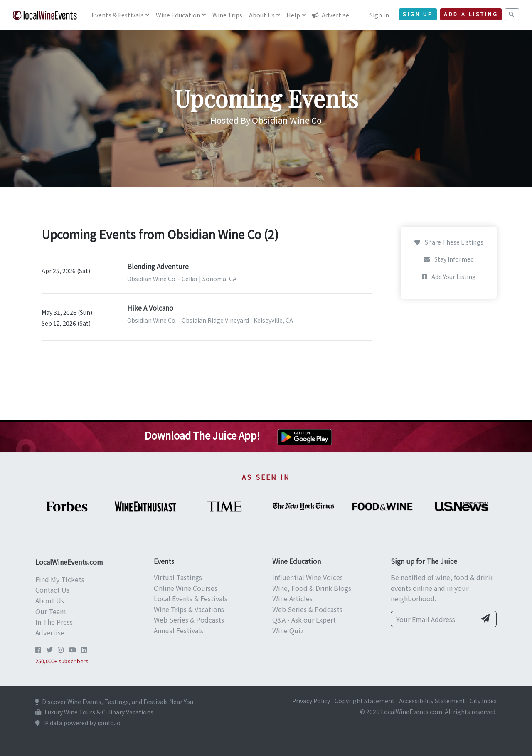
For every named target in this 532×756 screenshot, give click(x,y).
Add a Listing (471, 14)
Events (118, 15)
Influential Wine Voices (308, 577)
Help (293, 15)
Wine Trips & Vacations (189, 609)
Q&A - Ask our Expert (304, 620)
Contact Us (52, 590)
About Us (50, 600)
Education (178, 15)
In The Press (54, 622)
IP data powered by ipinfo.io (78, 723)
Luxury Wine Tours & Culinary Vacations (94, 712)
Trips (227, 15)
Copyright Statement (365, 701)
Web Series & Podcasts (189, 620)
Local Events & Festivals (191, 598)
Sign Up (418, 14)
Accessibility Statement (432, 701)
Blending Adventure (158, 266)
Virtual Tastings (178, 577)
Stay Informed (449, 259)
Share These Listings (449, 242)
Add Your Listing (449, 277)
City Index (483, 701)
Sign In (379, 15)
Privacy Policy (311, 701)
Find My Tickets (60, 579)
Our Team (51, 611)
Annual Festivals (179, 630)
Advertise (331, 15)
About (262, 15)
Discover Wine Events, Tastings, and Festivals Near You (114, 702)
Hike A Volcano (150, 308)
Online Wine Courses (186, 588)
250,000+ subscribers (62, 661)
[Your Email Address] (434, 619)
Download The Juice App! (202, 435)
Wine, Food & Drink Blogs (312, 588)
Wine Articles (292, 598)
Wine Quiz (288, 630)
